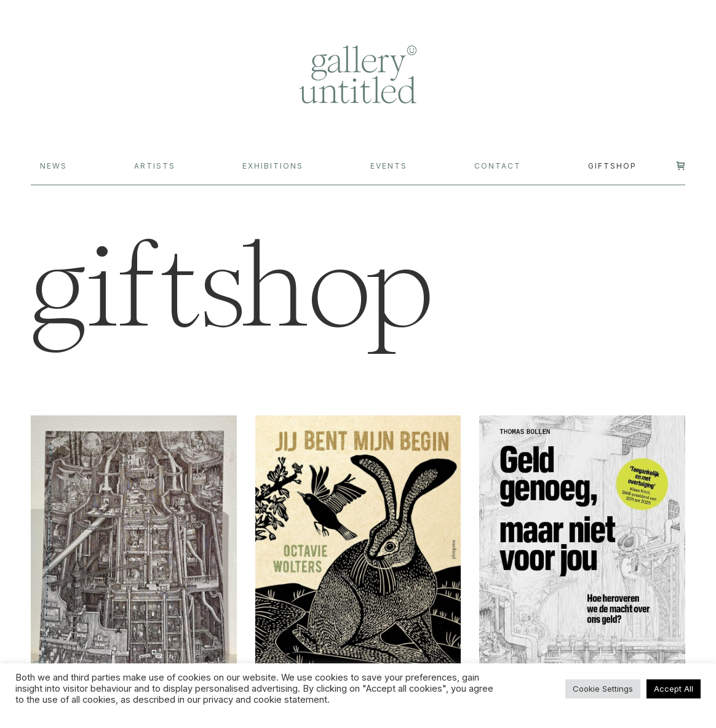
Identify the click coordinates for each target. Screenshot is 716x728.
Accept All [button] (674, 689)
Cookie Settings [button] (603, 689)
